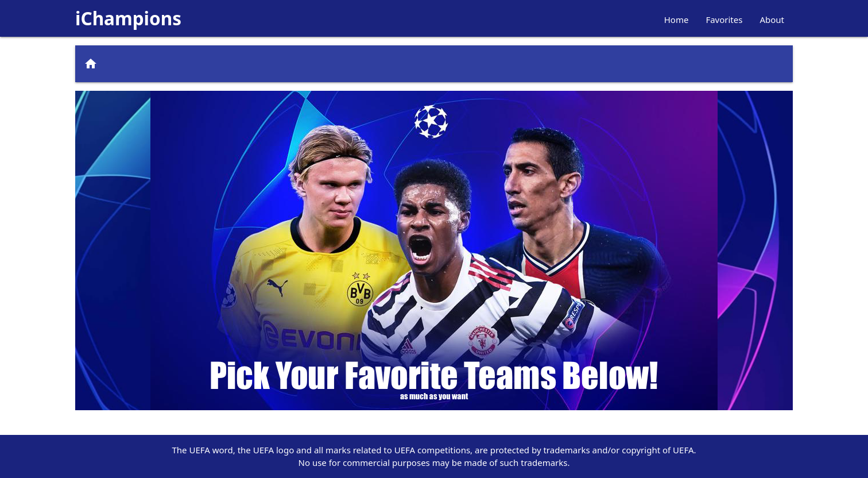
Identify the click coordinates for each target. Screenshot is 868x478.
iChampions (128, 18)
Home (677, 20)
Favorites (724, 20)
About (772, 20)
